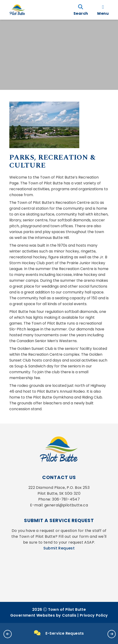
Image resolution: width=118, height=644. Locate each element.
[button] (8, 634)
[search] (81, 10)
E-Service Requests (59, 633)
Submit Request (59, 548)
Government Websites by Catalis (43, 615)
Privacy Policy (94, 615)
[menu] (103, 10)
